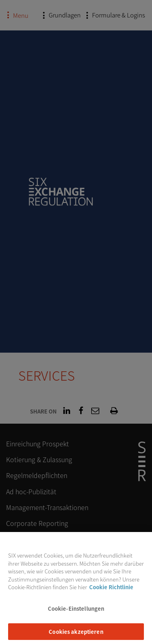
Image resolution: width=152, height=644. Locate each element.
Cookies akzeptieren (76, 635)
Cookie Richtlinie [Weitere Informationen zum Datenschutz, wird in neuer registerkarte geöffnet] (111, 591)
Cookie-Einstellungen (76, 612)
